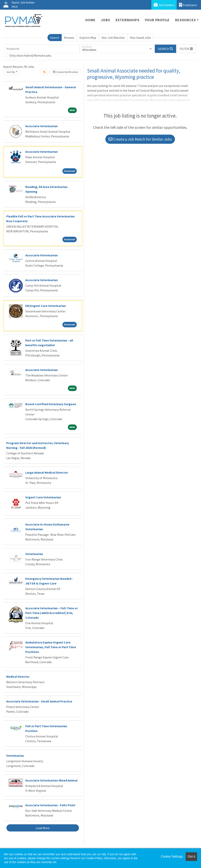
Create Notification (66, 72)
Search (55, 38)
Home (90, 20)
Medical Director (18, 677)
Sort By (11, 72)
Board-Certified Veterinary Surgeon (51, 404)
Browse (69, 38)
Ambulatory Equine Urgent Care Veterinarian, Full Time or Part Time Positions (51, 647)
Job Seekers (164, 5)
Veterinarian (34, 554)
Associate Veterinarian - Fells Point (50, 805)
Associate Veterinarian (42, 126)
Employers (188, 5)
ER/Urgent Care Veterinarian (46, 306)
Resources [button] (185, 20)
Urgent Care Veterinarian (43, 497)
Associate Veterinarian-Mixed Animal (51, 780)
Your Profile (157, 20)
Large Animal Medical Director (47, 472)
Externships (127, 20)
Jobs (105, 20)
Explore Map (88, 38)
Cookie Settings (172, 856)
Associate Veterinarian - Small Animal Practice (39, 701)
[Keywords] (42, 49)
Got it (191, 856)
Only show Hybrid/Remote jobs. (31, 55)
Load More (43, 828)
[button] (186, 49)
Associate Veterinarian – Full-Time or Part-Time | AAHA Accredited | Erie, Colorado (52, 613)
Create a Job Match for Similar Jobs (140, 139)
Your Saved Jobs (140, 38)
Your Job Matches (113, 38)
